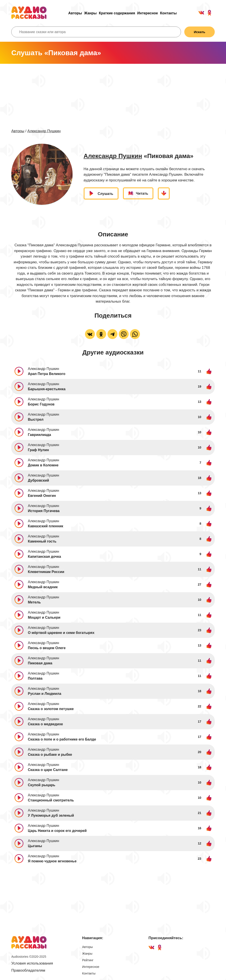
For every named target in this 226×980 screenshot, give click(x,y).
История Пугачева (44, 511)
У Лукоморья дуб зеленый (51, 815)
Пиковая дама (40, 663)
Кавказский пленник (45, 526)
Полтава (35, 678)
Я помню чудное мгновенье (52, 861)
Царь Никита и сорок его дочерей (57, 831)
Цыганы (35, 846)
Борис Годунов (41, 404)
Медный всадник (43, 587)
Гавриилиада (39, 435)
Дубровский (38, 480)
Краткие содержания (117, 13)
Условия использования (32, 963)
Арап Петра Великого (47, 374)
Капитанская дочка (44, 557)
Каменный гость (42, 541)
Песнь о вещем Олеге (47, 648)
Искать (200, 32)
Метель (34, 602)
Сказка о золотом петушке (51, 709)
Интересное (148, 13)
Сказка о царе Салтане (48, 770)
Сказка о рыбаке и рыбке (50, 755)
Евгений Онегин (42, 496)
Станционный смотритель (51, 800)
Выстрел (36, 419)
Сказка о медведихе (45, 724)
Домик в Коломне (43, 465)
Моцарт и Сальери (44, 617)
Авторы (75, 13)
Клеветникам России (46, 572)
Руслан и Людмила (44, 694)
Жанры (90, 13)
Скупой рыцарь (41, 785)
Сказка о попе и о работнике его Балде (62, 739)
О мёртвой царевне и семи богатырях (61, 633)
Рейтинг (88, 960)
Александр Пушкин (44, 131)
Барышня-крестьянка (47, 389)
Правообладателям (28, 970)
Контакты (168, 13)
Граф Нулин (38, 450)
